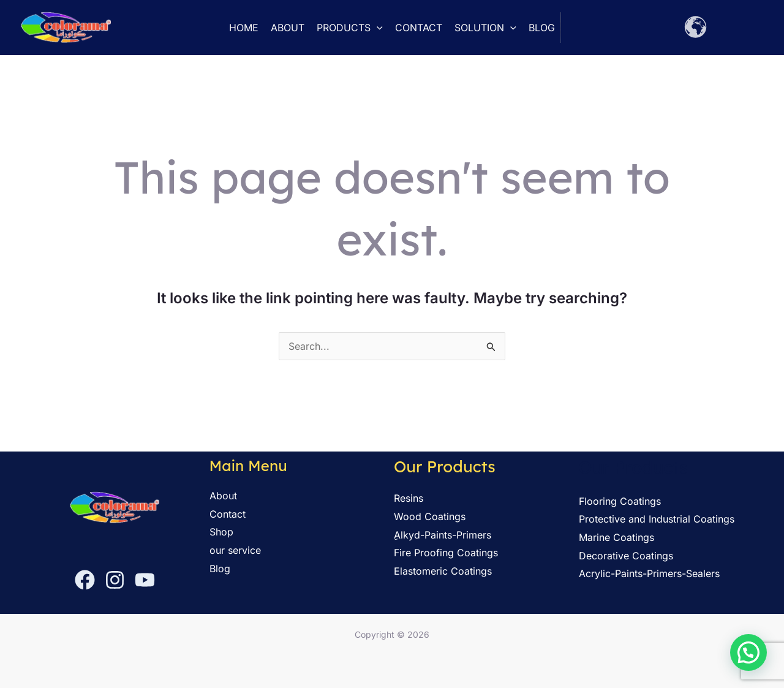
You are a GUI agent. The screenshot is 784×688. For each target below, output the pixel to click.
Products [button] (350, 28)
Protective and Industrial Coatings (657, 519)
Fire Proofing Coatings (446, 553)
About (288, 28)
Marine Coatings (616, 537)
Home (244, 28)
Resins (409, 498)
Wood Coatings (430, 516)
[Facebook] (85, 580)
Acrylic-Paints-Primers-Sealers (649, 573)
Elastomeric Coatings (443, 571)
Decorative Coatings (626, 556)
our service (235, 550)
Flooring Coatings (620, 501)
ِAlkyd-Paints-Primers (443, 535)
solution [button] (485, 28)
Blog (542, 28)
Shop (221, 532)
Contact (419, 28)
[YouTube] (145, 580)
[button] (377, 28)
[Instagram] (115, 580)
